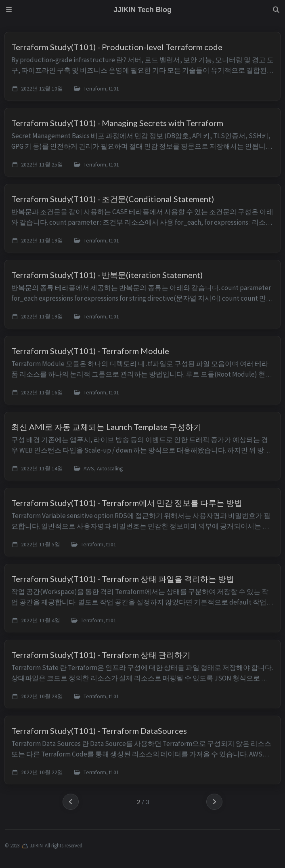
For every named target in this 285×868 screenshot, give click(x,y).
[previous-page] (71, 802)
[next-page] (214, 802)
